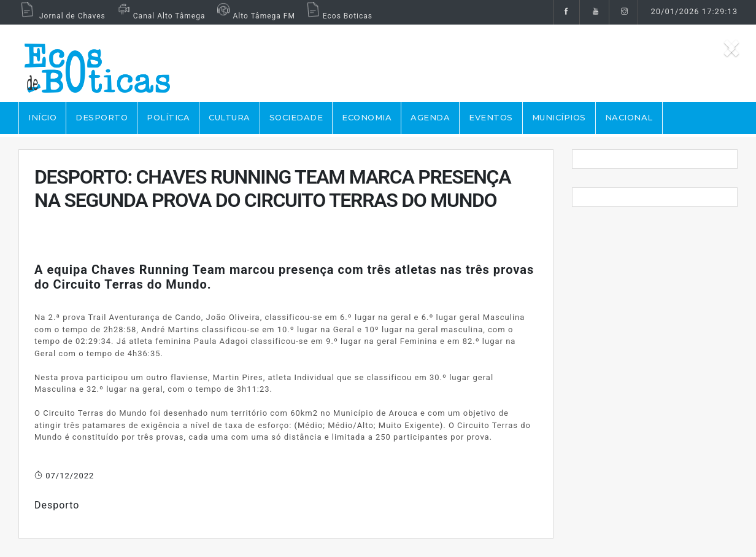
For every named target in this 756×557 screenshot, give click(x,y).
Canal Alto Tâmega (160, 16)
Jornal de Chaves (62, 16)
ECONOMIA (367, 117)
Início (42, 117)
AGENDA (430, 117)
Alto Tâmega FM (254, 16)
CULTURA (229, 117)
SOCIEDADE (296, 117)
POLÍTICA (168, 117)
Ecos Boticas (338, 16)
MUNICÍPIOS (559, 117)
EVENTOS (491, 117)
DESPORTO (102, 117)
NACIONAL (629, 117)
